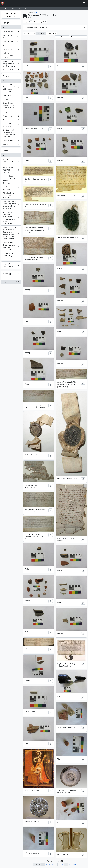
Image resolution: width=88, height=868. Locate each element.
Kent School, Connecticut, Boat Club (11, 162)
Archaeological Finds (11, 36)
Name (5, 151)
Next (75, 865)
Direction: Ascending (78, 37)
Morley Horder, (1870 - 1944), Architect (11, 256)
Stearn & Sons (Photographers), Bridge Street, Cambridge (11, 88)
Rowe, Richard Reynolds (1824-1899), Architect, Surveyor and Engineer (11, 108)
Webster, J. (11, 120)
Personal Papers (11, 42)
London (11, 100)
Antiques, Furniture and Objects (11, 55)
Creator (6, 76)
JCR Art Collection (11, 70)
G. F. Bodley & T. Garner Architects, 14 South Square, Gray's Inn (11, 133)
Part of (6, 23)
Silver (11, 46)
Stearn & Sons (11, 141)
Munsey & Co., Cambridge (11, 125)
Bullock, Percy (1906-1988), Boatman (11, 170)
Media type (8, 273)
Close (35, 12)
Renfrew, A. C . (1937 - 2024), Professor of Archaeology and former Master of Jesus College (11, 218)
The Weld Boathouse (11, 188)
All (4, 27)
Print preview (29, 33)
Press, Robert (11, 116)
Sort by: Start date (62, 37)
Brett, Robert (11, 145)
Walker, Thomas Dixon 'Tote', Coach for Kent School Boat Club (11, 180)
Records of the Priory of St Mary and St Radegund (11, 64)
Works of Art (11, 50)
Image (11, 282)
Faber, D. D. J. (11, 96)
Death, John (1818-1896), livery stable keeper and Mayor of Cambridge (11, 205)
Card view (41, 33)
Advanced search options (36, 27)
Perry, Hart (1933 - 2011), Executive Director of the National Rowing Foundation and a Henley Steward (11, 233)
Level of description (8, 265)
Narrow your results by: (11, 15)
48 (70, 865)
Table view (52, 33)
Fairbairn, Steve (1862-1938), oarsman (11, 195)
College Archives (11, 32)
